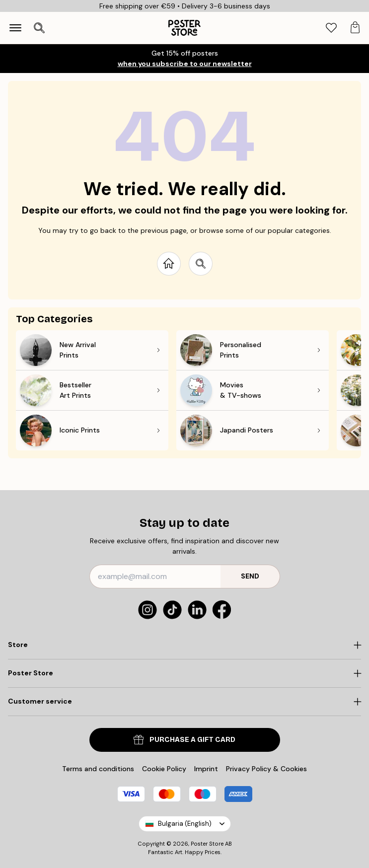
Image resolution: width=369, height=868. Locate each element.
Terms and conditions (98, 769)
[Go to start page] (169, 264)
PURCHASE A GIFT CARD (184, 740)
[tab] (331, 28)
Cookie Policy (164, 769)
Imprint (206, 769)
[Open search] (39, 28)
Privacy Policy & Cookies (266, 769)
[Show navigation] (15, 28)
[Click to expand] (184, 645)
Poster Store (207, 844)
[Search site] (201, 264)
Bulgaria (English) (185, 824)
